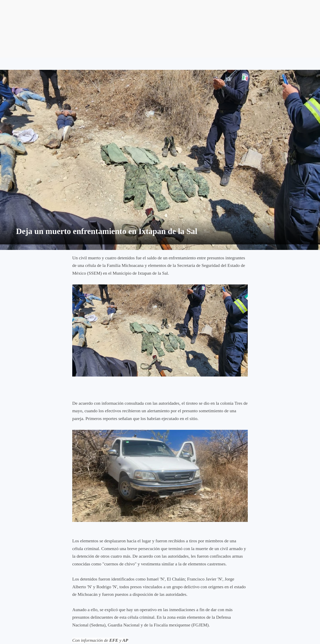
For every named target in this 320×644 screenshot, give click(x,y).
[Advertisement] (160, 29)
